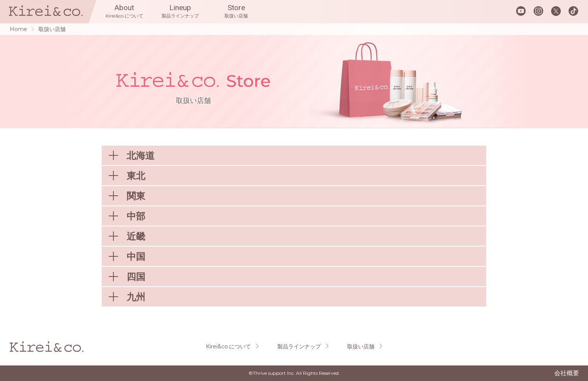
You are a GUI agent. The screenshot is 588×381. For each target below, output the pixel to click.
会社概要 (567, 373)
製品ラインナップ (299, 346)
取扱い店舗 (361, 346)
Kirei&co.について (228, 346)
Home (18, 29)
